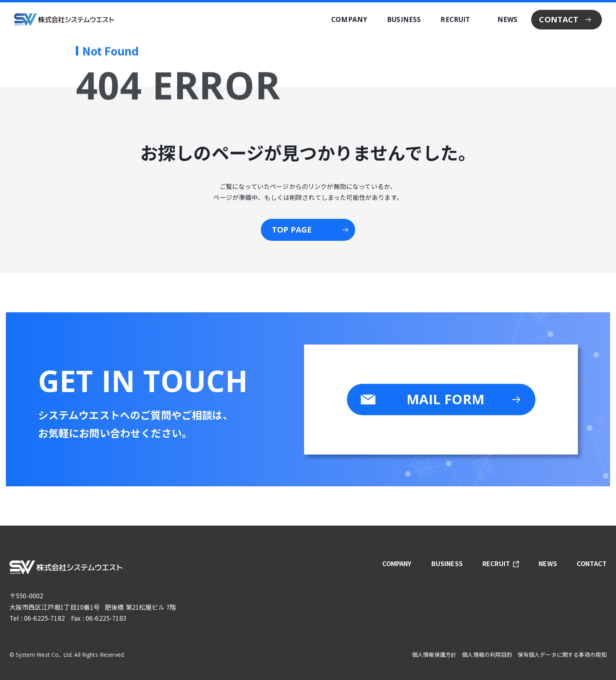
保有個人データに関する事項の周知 (562, 654)
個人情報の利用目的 (487, 654)
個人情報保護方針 (434, 654)
